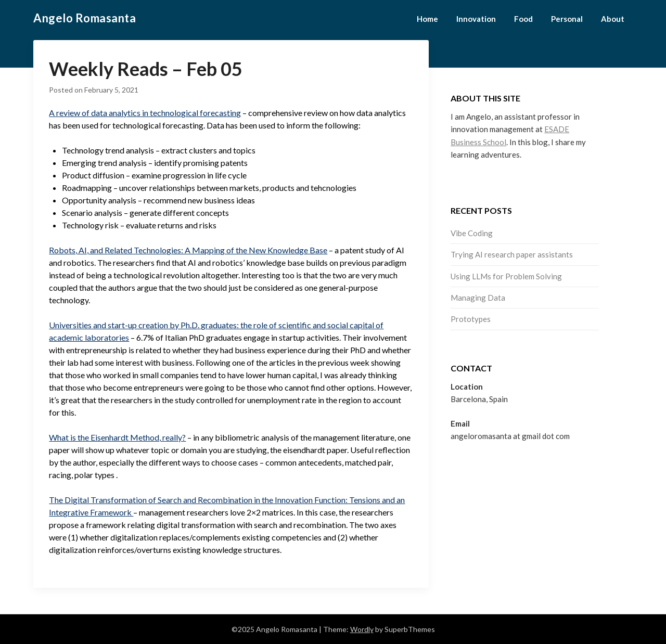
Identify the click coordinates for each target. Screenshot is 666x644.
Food (523, 19)
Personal (567, 19)
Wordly (362, 629)
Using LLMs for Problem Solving (506, 276)
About (613, 19)
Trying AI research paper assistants (512, 254)
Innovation (476, 19)
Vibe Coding (472, 233)
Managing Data (478, 298)
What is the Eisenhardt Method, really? (117, 437)
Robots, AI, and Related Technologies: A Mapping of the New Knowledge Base (188, 250)
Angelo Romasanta (85, 18)
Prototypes (471, 319)
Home (427, 19)
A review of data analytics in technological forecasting (145, 113)
